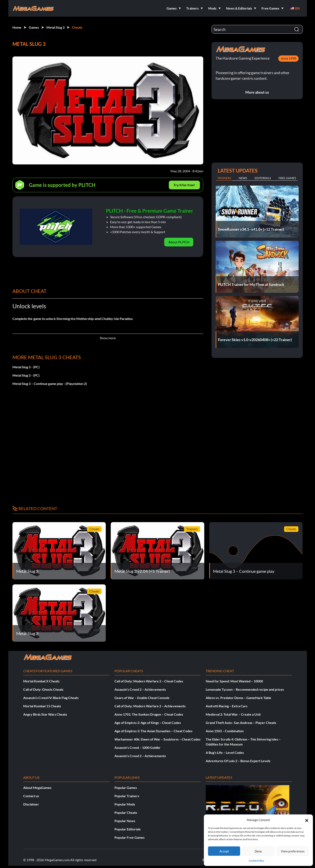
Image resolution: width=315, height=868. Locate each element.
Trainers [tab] (224, 178)
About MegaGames (37, 788)
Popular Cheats (126, 812)
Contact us (31, 796)
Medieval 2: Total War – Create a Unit (233, 714)
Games (34, 27)
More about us (257, 92)
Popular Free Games (130, 837)
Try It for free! (184, 185)
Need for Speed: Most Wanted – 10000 (234, 681)
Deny (258, 851)
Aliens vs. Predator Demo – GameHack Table (238, 698)
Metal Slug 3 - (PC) (26, 367)
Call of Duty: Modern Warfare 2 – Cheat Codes (149, 681)
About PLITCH (179, 242)
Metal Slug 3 (55, 27)
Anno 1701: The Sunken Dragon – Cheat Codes (149, 714)
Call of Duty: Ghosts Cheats (43, 689)
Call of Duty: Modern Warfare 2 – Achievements (150, 706)
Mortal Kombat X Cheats (41, 681)
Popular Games (126, 788)
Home (17, 27)
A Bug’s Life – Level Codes (225, 752)
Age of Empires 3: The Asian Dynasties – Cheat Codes (153, 731)
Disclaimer (31, 804)
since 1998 (288, 58)
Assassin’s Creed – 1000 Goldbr (137, 747)
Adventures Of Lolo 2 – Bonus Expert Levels (238, 761)
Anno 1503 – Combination (225, 731)
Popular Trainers (127, 796)
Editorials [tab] (263, 178)
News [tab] (243, 178)
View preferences (293, 851)
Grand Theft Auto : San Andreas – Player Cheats (241, 723)
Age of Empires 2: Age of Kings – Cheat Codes (148, 723)
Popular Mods (125, 804)
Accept (224, 851)
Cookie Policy (256, 861)
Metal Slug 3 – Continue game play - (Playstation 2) (50, 384)
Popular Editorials (128, 829)
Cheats (77, 27)
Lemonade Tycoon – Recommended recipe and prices (245, 689)
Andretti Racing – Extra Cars (227, 706)
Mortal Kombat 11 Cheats (42, 706)
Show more (108, 338)
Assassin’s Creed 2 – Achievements (140, 689)
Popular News (125, 821)
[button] (307, 820)
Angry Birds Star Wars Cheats (45, 714)
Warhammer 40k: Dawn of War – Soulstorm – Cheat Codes (157, 739)
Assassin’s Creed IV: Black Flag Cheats (51, 698)
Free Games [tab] (287, 178)
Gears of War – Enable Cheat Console (142, 698)
